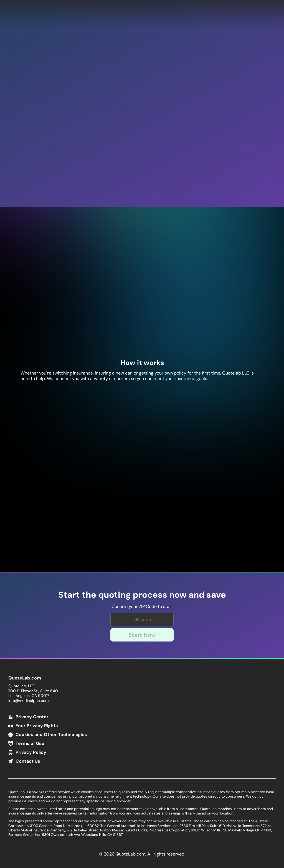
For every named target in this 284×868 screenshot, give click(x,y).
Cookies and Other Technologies (51, 735)
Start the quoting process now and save (142, 595)
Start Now (142, 635)
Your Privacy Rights (37, 726)
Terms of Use (30, 743)
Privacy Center (32, 717)
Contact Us (28, 761)
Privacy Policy (31, 752)
